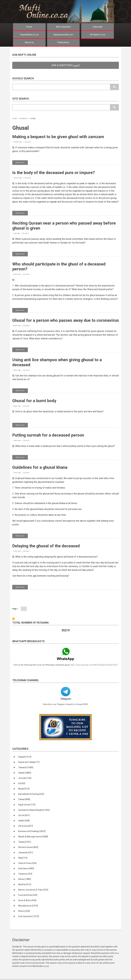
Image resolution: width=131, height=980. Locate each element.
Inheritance (26, 868)
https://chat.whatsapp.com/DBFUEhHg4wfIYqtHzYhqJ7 (94, 665)
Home (29, 27)
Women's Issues (28, 847)
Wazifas (25, 884)
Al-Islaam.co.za (98, 35)
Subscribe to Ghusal (13, 619)
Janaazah (23, 119)
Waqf (23, 858)
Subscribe (98, 27)
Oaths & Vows (27, 863)
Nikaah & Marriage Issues (33, 837)
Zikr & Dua (26, 826)
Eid (22, 783)
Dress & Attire (27, 900)
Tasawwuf (25, 874)
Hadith (24, 821)
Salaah (25, 773)
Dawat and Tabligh (29, 762)
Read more (22, 163)
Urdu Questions (29, 916)
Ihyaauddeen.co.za (29, 35)
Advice (25, 879)
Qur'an (24, 815)
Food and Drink (28, 895)
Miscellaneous (28, 906)
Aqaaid (25, 757)
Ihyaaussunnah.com (63, 35)
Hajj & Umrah (27, 805)
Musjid (24, 789)
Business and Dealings (32, 831)
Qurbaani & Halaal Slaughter (34, 810)
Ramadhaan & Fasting (31, 794)
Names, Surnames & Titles (33, 890)
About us (29, 42)
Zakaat (24, 799)
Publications (63, 42)
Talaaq (25, 842)
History (24, 911)
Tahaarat (26, 767)
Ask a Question (63, 27)
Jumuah (25, 778)
